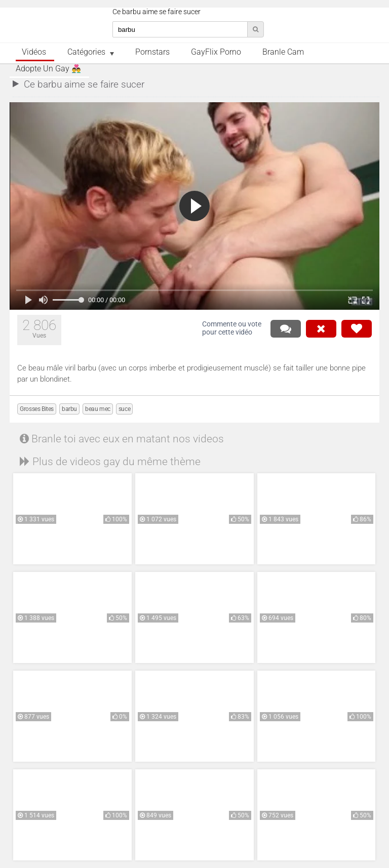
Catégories (86, 52)
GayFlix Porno (216, 52)
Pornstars (152, 52)
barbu (69, 409)
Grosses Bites (37, 409)
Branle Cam (283, 52)
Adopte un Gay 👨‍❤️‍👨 (48, 69)
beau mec (98, 409)
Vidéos (34, 52)
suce (124, 409)
